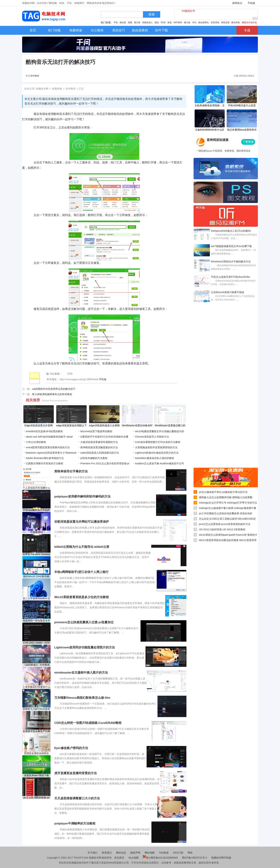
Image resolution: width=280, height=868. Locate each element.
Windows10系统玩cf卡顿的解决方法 (231, 262)
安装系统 (215, 22)
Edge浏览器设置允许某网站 (39, 426)
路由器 (123, 22)
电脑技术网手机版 (221, 858)
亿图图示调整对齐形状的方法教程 (44, 463)
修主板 (187, 22)
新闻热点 (237, 3)
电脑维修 (57, 89)
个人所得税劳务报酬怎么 (36, 488)
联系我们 (107, 853)
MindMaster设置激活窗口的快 (170, 426)
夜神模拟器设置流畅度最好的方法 (99, 447)
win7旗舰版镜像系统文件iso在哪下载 (231, 246)
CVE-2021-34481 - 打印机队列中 (37, 643)
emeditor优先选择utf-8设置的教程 (44, 431)
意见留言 (119, 858)
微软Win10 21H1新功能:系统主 (37, 576)
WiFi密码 (178, 22)
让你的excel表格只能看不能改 (228, 292)
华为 (194, 22)
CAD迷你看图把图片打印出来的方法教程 (158, 442)
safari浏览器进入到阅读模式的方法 (100, 453)
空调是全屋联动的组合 (36, 753)
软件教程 (35, 76)
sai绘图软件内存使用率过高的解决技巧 (54, 389)
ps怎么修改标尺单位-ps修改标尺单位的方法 (223, 492)
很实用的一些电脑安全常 (36, 621)
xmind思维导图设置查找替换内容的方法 (48, 447)
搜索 (152, 14)
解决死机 (236, 22)
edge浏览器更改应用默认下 (71, 425)
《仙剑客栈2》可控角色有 (36, 665)
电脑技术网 (42, 89)
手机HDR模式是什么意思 (242, 105)
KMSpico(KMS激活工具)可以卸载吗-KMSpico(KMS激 (231, 231)
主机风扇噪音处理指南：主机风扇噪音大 (210, 106)
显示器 (137, 22)
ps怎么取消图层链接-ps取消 (36, 798)
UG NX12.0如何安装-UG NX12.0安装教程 (222, 529)
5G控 (163, 22)
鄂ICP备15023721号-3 (195, 858)
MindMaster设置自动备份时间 (137, 426)
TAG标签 (164, 853)
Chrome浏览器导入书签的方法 (152, 437)
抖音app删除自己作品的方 (36, 510)
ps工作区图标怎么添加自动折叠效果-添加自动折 (226, 513)
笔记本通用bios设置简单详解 (242, 130)
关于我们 (92, 853)
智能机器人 (147, 22)
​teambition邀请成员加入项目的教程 (155, 458)
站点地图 (134, 858)
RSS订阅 (178, 853)
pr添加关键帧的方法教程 (94, 458)
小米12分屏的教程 (36, 442)
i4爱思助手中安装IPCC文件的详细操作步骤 (104, 437)
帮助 (190, 853)
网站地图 (150, 853)
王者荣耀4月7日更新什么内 (36, 687)
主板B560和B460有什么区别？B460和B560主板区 (210, 130)
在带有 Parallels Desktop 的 (37, 554)
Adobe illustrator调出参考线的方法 (45, 458)
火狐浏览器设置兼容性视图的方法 (99, 442)
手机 (116, 22)
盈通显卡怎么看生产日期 (36, 731)
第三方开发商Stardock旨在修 (36, 599)
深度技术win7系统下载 (37, 775)
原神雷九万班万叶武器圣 (36, 709)
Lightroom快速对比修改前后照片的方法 (157, 453)
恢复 (170, 22)
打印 (70, 374)
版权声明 (135, 853)
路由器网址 (204, 22)
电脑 (130, 22)
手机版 (251, 3)
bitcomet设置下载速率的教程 (96, 431)
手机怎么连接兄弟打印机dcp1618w (230, 277)
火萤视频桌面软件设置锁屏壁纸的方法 (156, 447)
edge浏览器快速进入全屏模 (104, 425)
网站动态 (121, 853)
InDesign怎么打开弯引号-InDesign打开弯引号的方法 (228, 503)
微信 (157, 22)
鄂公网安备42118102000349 (160, 858)
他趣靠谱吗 (36, 532)
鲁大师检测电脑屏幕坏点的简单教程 (52, 394)
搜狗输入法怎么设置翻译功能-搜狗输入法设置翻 (226, 497)
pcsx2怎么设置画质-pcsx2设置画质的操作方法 (225, 524)
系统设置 (225, 22)
